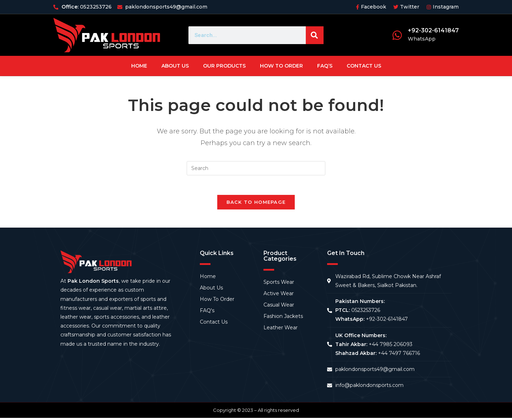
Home (139, 66)
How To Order (281, 66)
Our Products (224, 66)
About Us (175, 66)
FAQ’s (325, 66)
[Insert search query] (256, 168)
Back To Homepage (256, 204)
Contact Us (364, 66)
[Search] (315, 35)
